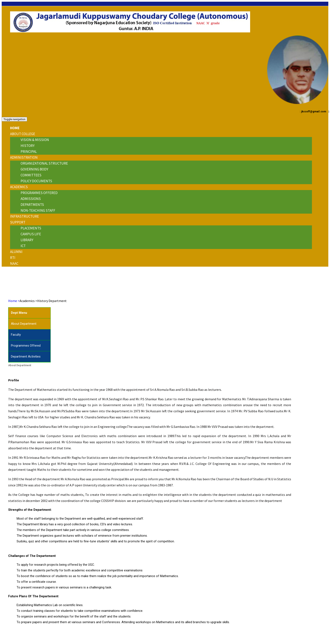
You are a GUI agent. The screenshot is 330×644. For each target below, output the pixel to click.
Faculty (16, 335)
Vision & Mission (35, 140)
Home (15, 128)
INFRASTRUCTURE (24, 216)
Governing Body (34, 169)
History (28, 146)
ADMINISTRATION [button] (24, 157)
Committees (31, 175)
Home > (14, 301)
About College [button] (23, 134)
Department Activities (26, 357)
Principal (29, 152)
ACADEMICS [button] (19, 187)
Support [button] (18, 222)
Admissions (31, 199)
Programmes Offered (39, 193)
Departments (32, 205)
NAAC (14, 263)
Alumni (16, 252)
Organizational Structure (44, 163)
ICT (23, 246)
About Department (24, 324)
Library (27, 240)
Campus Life (31, 234)
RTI (13, 258)
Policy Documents (36, 181)
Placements (31, 228)
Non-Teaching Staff (38, 210)
